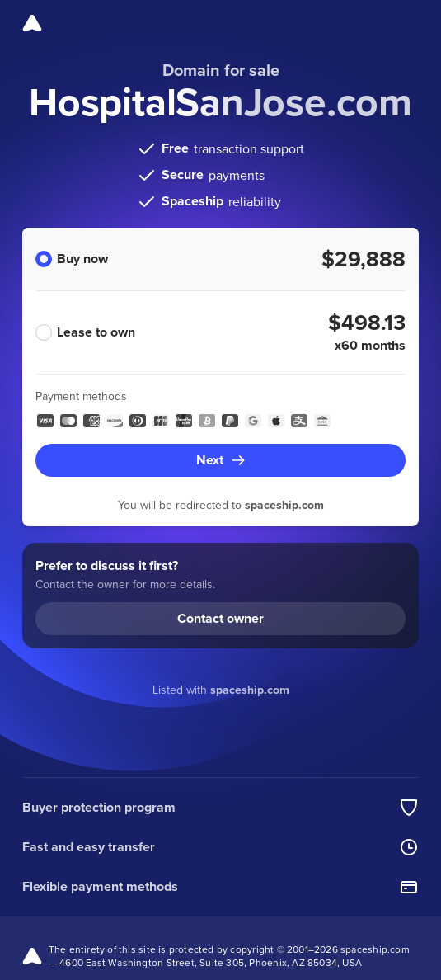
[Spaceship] (32, 23)
